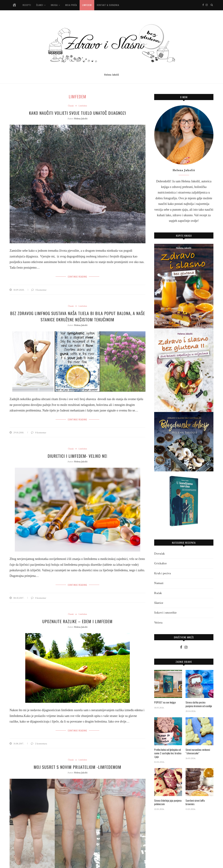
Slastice (159, 603)
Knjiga (54, 5)
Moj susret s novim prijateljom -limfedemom (77, 765)
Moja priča (71, 5)
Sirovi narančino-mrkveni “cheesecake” (197, 751)
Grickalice (160, 563)
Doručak (159, 554)
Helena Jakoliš (81, 119)
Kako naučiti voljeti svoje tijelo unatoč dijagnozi (77, 113)
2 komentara (39, 742)
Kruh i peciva (162, 573)
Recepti (27, 5)
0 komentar (39, 289)
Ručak (158, 593)
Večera (158, 623)
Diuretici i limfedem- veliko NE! (77, 455)
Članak (71, 106)
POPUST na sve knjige (164, 702)
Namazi (159, 583)
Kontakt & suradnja (108, 5)
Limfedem (87, 5)
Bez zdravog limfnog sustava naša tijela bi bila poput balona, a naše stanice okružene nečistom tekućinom (78, 316)
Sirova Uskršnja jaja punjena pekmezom (167, 802)
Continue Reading (77, 276)
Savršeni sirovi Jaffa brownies (199, 800)
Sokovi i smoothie (165, 613)
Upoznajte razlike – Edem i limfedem (77, 620)
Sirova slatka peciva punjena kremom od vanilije (198, 704)
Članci (40, 5)
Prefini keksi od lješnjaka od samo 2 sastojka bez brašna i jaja (167, 753)
